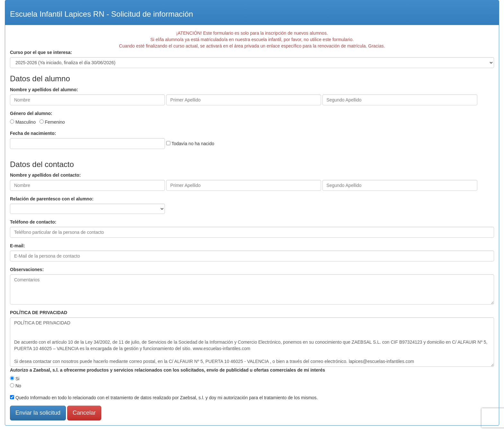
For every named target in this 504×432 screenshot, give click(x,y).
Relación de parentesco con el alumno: (52, 199)
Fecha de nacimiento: (33, 133)
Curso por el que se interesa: (41, 52)
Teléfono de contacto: (33, 222)
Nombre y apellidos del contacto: (45, 175)
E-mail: (18, 246)
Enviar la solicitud (38, 413)
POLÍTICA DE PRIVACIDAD (39, 313)
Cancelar (84, 413)
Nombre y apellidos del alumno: (44, 90)
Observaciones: (27, 269)
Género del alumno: (31, 113)
